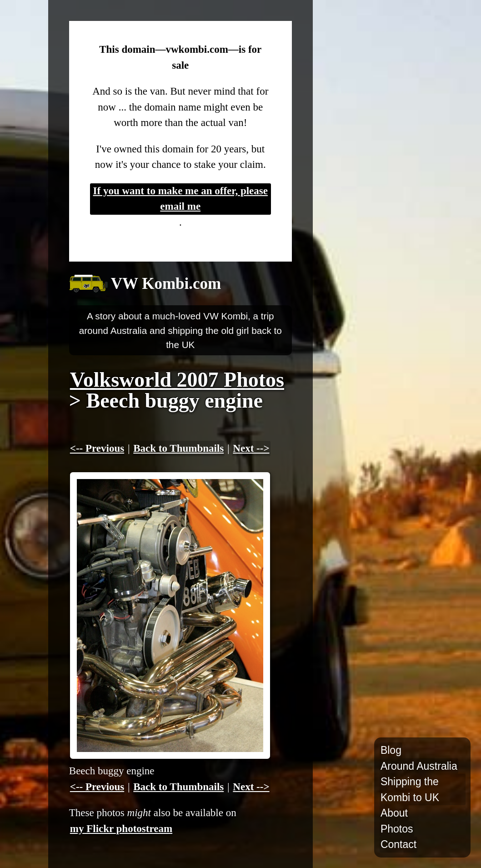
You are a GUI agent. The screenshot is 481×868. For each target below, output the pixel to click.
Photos (397, 829)
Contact (398, 844)
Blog (391, 750)
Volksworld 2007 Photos (177, 380)
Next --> (251, 448)
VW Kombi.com (166, 284)
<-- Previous (97, 448)
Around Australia (419, 766)
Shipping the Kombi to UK (410, 790)
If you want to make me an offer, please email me (180, 199)
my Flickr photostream (121, 829)
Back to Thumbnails (178, 448)
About (394, 813)
